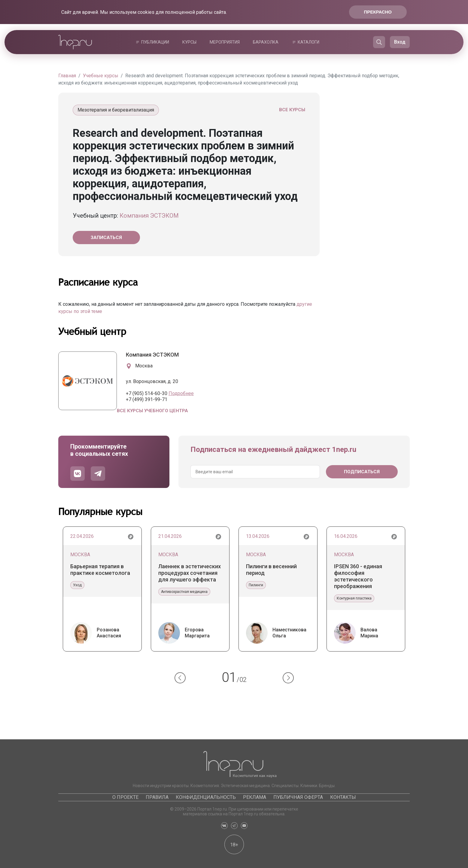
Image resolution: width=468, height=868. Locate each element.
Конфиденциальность (206, 797)
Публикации (155, 42)
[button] (180, 678)
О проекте (125, 797)
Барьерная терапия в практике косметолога (100, 570)
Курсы (189, 42)
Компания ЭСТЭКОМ (149, 216)
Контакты (343, 797)
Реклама (255, 797)
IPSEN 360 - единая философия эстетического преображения (358, 576)
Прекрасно (378, 12)
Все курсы (292, 110)
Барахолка (266, 42)
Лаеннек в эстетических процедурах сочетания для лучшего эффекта (190, 573)
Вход (400, 42)
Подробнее (181, 393)
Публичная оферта (298, 797)
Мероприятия (225, 42)
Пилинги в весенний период (271, 570)
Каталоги (308, 42)
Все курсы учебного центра (152, 411)
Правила (157, 797)
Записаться (106, 238)
